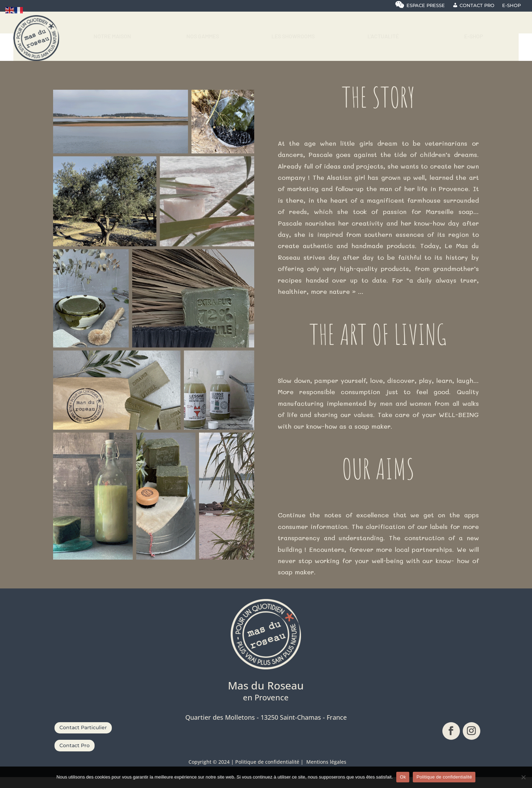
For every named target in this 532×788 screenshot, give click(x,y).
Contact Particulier (83, 738)
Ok (403, 777)
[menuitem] (112, 39)
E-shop (511, 5)
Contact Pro (75, 756)
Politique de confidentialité (444, 777)
